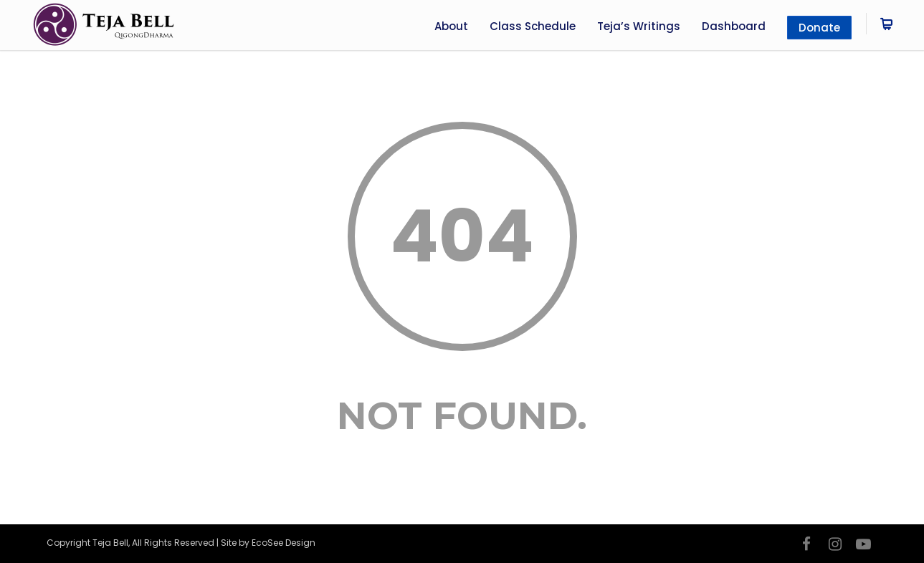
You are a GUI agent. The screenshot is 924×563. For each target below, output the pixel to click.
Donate (819, 28)
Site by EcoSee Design (268, 543)
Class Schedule (533, 26)
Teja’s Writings (639, 26)
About (451, 26)
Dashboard (734, 26)
